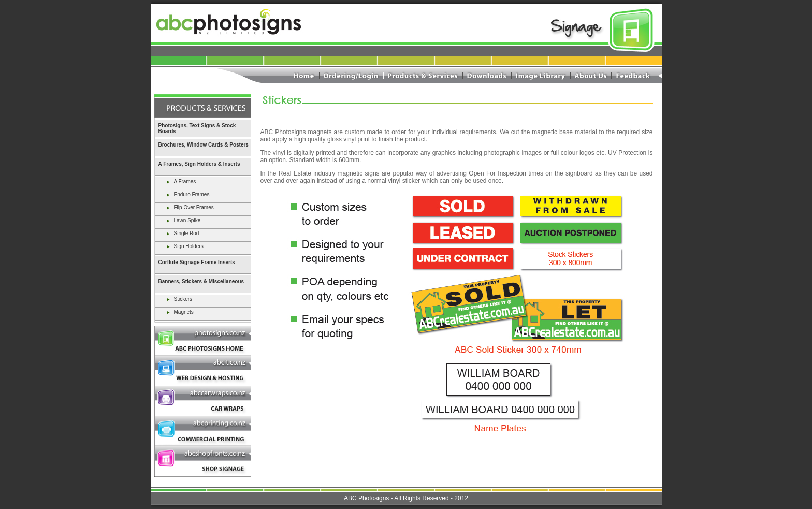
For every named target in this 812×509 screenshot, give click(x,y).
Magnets (179, 312)
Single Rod (182, 233)
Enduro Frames (187, 194)
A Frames (181, 181)
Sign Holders (184, 246)
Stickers (179, 299)
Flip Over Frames (190, 207)
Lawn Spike (183, 220)
